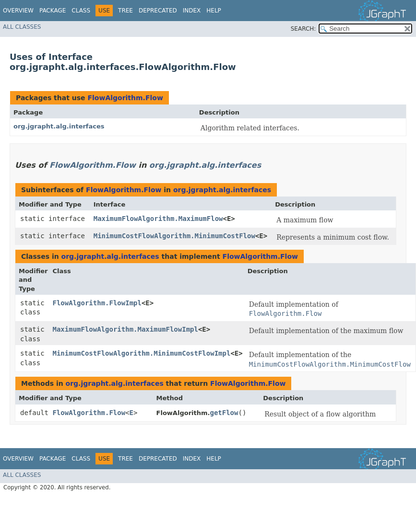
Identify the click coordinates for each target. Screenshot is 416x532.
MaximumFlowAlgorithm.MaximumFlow (158, 219)
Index (192, 11)
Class (81, 11)
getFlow (224, 413)
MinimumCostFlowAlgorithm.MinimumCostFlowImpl (142, 353)
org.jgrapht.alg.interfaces (59, 126)
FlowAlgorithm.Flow (125, 98)
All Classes (22, 27)
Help (214, 11)
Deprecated (158, 11)
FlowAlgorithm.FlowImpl (97, 303)
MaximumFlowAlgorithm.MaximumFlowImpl (125, 329)
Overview (18, 11)
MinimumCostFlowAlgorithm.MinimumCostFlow (174, 236)
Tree (125, 11)
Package (53, 11)
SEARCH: (303, 29)
